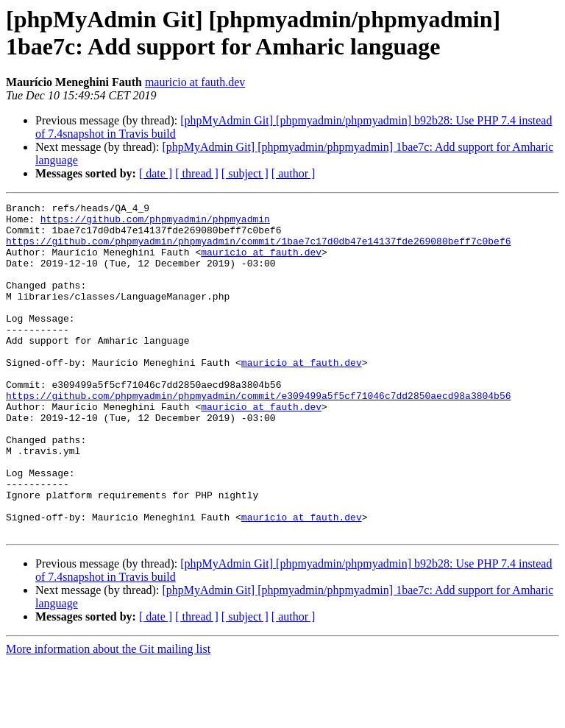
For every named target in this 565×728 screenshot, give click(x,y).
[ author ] (294, 173)
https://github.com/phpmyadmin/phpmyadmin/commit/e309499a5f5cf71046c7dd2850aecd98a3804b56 (258, 435)
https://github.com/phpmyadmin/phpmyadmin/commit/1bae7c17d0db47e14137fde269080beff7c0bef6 (258, 250)
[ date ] (156, 173)
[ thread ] (197, 173)
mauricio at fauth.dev (195, 82)
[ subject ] (245, 173)
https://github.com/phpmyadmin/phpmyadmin (155, 223)
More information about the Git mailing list (108, 715)
